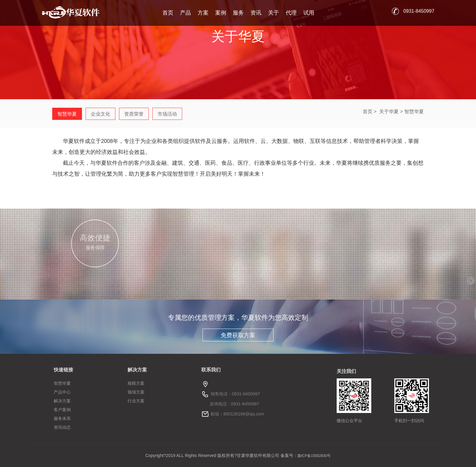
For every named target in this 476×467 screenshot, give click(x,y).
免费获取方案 (238, 335)
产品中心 (62, 392)
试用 (309, 13)
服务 (238, 13)
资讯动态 (62, 427)
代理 (291, 13)
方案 (203, 13)
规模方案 (136, 383)
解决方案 (62, 401)
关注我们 (346, 371)
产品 (185, 13)
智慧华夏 (414, 112)
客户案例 (62, 410)
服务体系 (62, 418)
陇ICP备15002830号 (314, 456)
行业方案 (136, 401)
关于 (274, 13)
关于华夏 (389, 112)
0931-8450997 (419, 11)
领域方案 (136, 392)
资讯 (256, 13)
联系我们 (211, 370)
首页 (168, 13)
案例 (221, 13)
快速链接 (63, 370)
